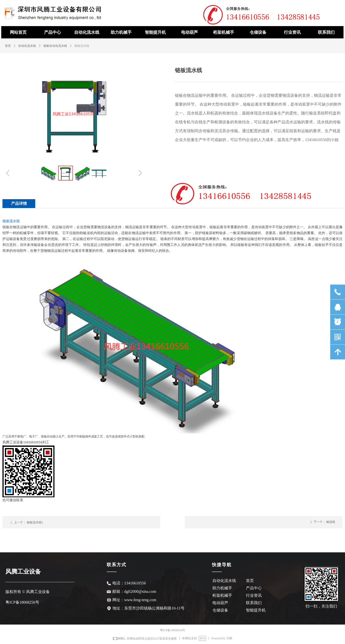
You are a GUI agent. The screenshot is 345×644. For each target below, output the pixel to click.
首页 (8, 46)
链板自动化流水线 (55, 46)
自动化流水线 (27, 46)
